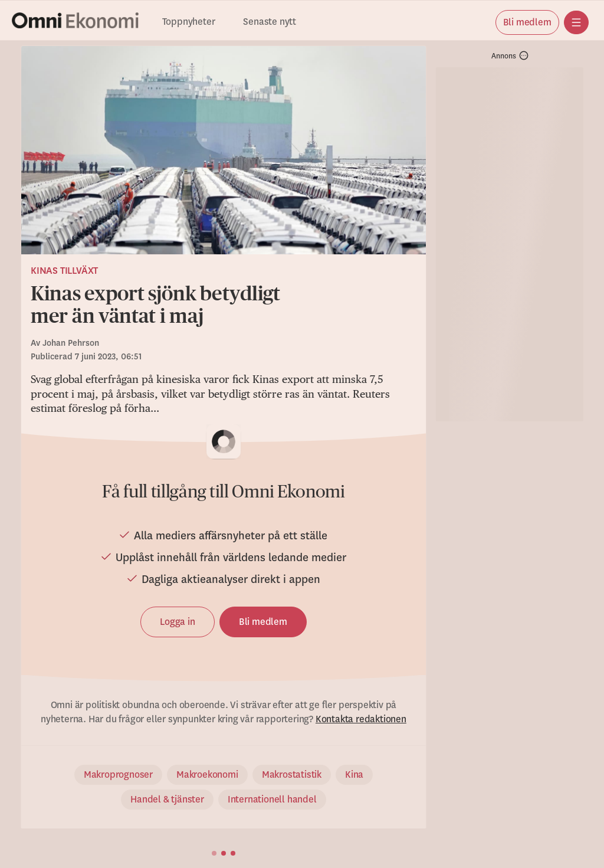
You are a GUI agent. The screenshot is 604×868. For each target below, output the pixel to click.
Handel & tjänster (167, 800)
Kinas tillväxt (64, 271)
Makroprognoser (118, 775)
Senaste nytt (270, 22)
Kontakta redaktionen (361, 719)
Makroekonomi (207, 775)
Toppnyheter (189, 22)
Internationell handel (272, 800)
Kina (354, 775)
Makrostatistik (292, 775)
